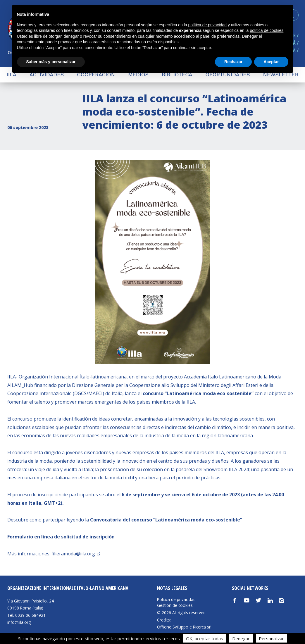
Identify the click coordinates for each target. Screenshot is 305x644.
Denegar (241, 638)
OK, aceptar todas (205, 638)
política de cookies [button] (267, 30)
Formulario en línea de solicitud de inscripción (61, 537)
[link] (76, 554)
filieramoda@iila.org (73, 554)
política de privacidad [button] (207, 25)
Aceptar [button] (271, 62)
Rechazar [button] (233, 62)
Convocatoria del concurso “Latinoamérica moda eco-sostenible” (167, 520)
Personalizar (271, 638)
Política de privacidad (176, 600)
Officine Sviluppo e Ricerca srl (184, 627)
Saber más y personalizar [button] (51, 62)
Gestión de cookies (175, 605)
